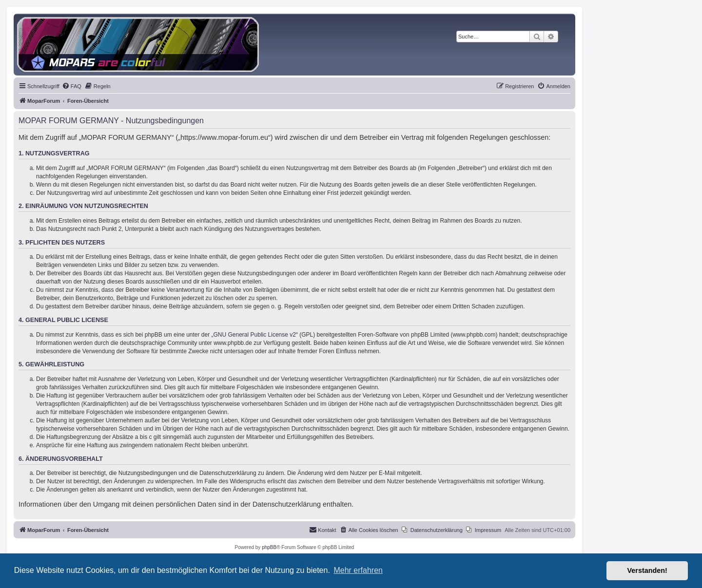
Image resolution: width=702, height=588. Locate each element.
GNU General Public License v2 (255, 335)
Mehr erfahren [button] (358, 570)
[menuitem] (72, 86)
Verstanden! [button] (647, 570)
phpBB (269, 547)
